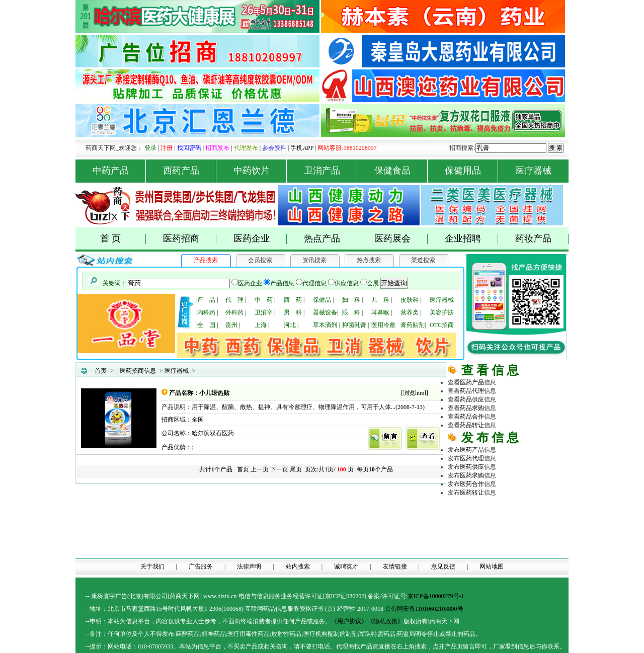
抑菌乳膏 (354, 325)
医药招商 (190, 239)
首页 (101, 371)
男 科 (293, 312)
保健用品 (472, 171)
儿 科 (380, 300)
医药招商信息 (138, 371)
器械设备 (325, 312)
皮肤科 (410, 300)
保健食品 (401, 171)
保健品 (322, 300)
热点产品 (322, 238)
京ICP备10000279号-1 (436, 596)
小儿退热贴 (214, 393)
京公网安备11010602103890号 (424, 609)
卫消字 (264, 312)
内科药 (206, 312)
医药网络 (508, 551)
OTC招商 (442, 325)
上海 (261, 325)
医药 (472, 382)
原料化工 (484, 526)
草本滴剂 (325, 325)
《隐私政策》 (385, 621)
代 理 (234, 300)
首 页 (123, 239)
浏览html (415, 393)
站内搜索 (298, 566)
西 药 (293, 300)
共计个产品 (215, 469)
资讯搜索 (314, 260)
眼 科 (351, 312)
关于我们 (152, 566)
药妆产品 (542, 239)
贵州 (231, 325)
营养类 (410, 312)
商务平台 (532, 551)
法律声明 (249, 566)
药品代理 (532, 517)
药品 (472, 391)
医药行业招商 (532, 534)
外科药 (234, 312)
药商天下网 (485, 509)
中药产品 (119, 171)
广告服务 (201, 566)
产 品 (206, 300)
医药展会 (401, 239)
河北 (290, 325)
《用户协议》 (349, 621)
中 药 (264, 300)
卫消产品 (331, 171)
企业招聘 (472, 239)
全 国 (206, 325)
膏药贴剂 (413, 325)
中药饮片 (260, 171)
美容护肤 (442, 312)
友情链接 (395, 566)
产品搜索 (206, 260)
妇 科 (351, 300)
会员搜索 (260, 260)
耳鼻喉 (380, 312)
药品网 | (459, 509)
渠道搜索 (423, 260)
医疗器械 (533, 171)
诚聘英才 (346, 566)
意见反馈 (443, 566)
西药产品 (190, 171)
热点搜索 (369, 260)
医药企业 (260, 239)
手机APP (302, 148)
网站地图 (492, 566)
